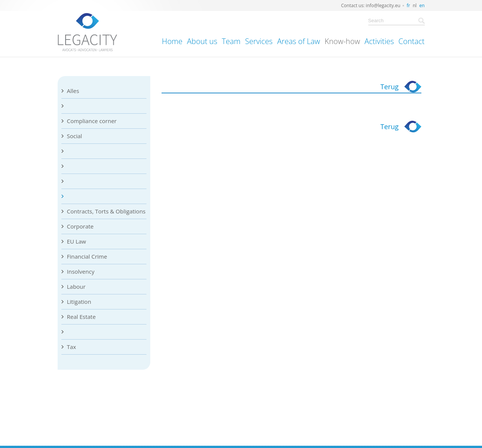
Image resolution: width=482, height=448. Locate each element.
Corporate (80, 226)
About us (202, 41)
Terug (389, 87)
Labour (76, 286)
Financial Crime (87, 256)
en (422, 5)
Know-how (342, 41)
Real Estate (82, 317)
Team (231, 41)
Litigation (79, 302)
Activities (379, 41)
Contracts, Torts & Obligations (106, 211)
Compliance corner (92, 121)
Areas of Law (299, 41)
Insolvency (81, 271)
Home (172, 41)
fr (408, 5)
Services (259, 41)
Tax (72, 347)
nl (415, 5)
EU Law (77, 241)
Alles (73, 91)
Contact (411, 41)
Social (75, 136)
